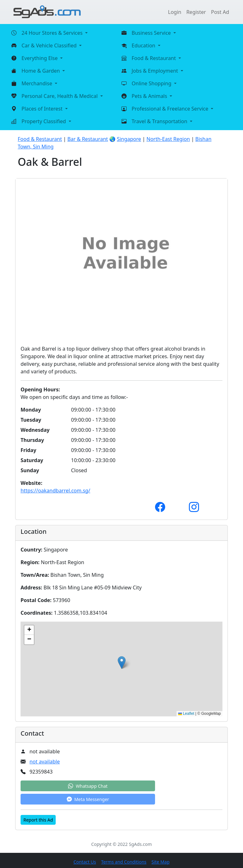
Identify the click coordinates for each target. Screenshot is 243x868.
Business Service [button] (152, 33)
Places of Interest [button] (43, 109)
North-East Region (168, 139)
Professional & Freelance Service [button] (171, 109)
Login (175, 12)
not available (45, 762)
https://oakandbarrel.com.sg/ (55, 491)
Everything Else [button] (40, 58)
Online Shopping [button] (152, 83)
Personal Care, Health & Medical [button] (60, 96)
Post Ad (220, 12)
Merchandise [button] (37, 83)
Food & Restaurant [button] (154, 58)
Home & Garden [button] (41, 71)
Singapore (129, 139)
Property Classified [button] (44, 121)
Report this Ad (38, 820)
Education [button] (144, 45)
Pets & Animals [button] (150, 96)
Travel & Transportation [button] (160, 121)
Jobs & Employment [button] (156, 71)
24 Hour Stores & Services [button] (53, 33)
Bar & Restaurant (88, 139)
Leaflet (186, 714)
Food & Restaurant (40, 139)
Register (196, 12)
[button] (122, 663)
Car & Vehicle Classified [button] (50, 45)
